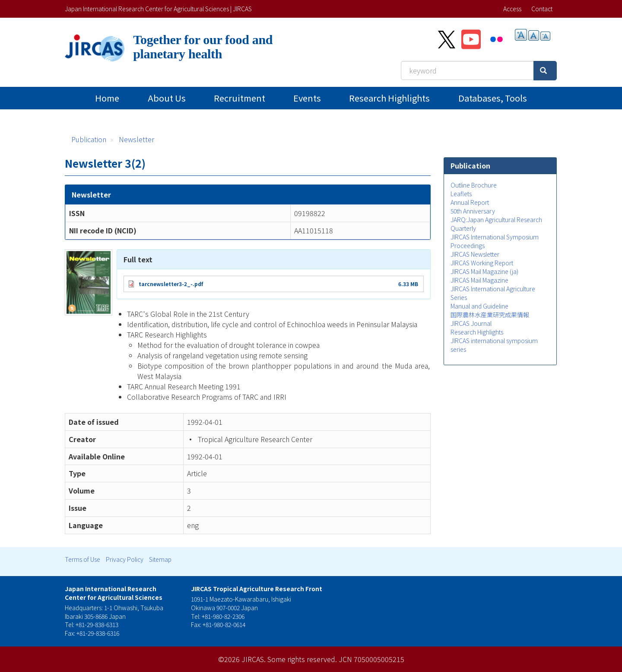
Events (307, 98)
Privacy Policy (125, 559)
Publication (89, 139)
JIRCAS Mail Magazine (479, 280)
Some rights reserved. (302, 659)
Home (107, 98)
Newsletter (136, 139)
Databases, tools (493, 98)
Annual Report (470, 202)
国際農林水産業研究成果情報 (490, 315)
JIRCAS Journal (471, 323)
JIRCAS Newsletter (475, 254)
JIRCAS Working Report (482, 263)
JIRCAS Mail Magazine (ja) (484, 271)
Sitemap (160, 559)
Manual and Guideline (479, 306)
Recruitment (240, 98)
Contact (542, 9)
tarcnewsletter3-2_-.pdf (171, 284)
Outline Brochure (474, 185)
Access (512, 9)
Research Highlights (389, 98)
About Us (167, 98)
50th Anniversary (473, 211)
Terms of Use (83, 559)
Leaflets (461, 194)
